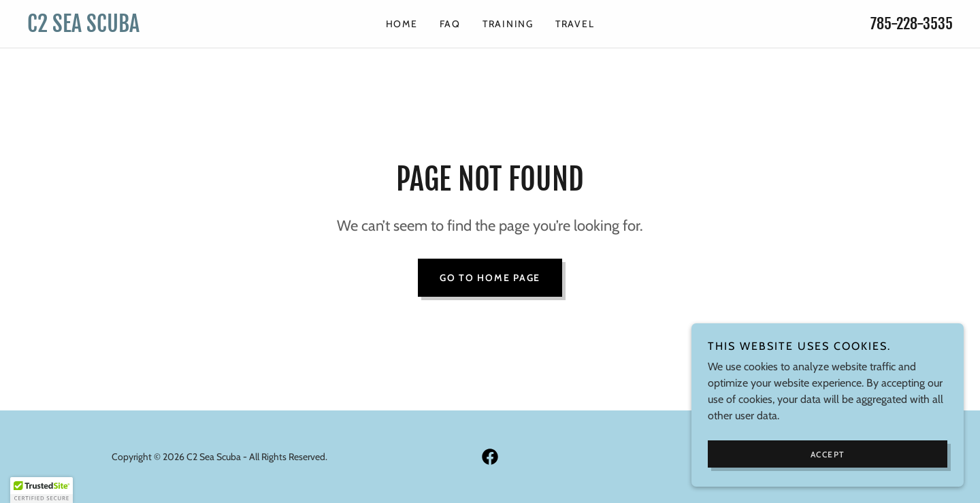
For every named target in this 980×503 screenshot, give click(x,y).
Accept (828, 454)
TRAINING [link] (508, 24)
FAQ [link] (450, 24)
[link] (143, 28)
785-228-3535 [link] (912, 23)
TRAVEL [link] (575, 24)
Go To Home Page (490, 278)
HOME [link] (402, 24)
